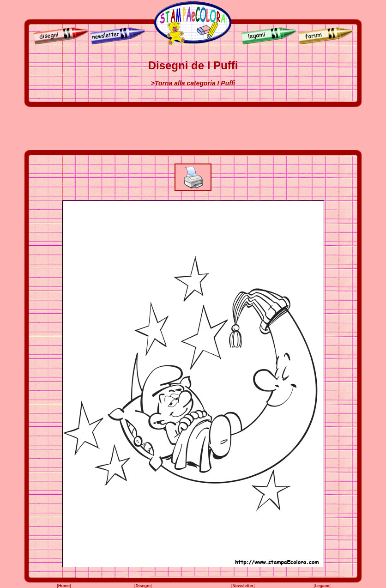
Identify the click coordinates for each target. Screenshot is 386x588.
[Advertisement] (193, 128)
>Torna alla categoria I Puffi (193, 83)
